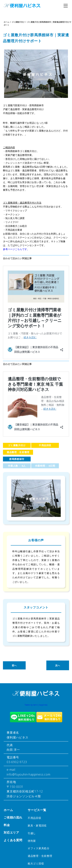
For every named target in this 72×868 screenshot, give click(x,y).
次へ (58, 665)
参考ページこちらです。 (16, 249)
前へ (14, 665)
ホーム (8, 810)
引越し (32, 833)
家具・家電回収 (37, 825)
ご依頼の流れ (13, 817)
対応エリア (11, 832)
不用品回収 (45, 445)
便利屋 (32, 841)
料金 (7, 825)
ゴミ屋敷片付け (17, 445)
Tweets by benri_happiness (36, 705)
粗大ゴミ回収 (36, 863)
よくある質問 (13, 840)
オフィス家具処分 (39, 848)
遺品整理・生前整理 (18, 452)
